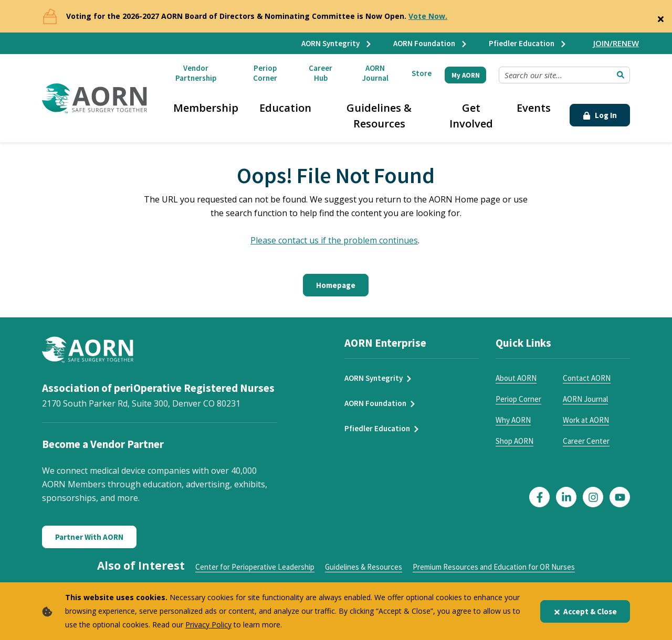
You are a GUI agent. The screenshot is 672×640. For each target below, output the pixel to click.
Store (422, 73)
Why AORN (513, 420)
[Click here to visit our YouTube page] (620, 497)
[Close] (660, 17)
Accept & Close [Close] (585, 611)
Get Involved (471, 116)
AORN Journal (375, 73)
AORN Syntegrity (337, 43)
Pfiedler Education (528, 43)
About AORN (516, 378)
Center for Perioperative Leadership (255, 567)
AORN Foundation (430, 43)
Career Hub (321, 73)
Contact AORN (587, 378)
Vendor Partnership (196, 73)
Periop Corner (265, 73)
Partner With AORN (89, 537)
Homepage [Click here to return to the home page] (336, 285)
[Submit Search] (621, 75)
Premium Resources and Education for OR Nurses (494, 567)
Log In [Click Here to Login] (600, 115)
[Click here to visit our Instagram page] (593, 497)
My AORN (466, 75)
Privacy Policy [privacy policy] (208, 625)
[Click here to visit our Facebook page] (539, 497)
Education (285, 108)
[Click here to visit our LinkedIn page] (566, 497)
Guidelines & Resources (379, 116)
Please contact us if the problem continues (334, 240)
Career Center (586, 441)
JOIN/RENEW (616, 43)
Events (534, 108)
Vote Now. (428, 16)
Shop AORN (514, 441)
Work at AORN (586, 420)
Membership (206, 108)
